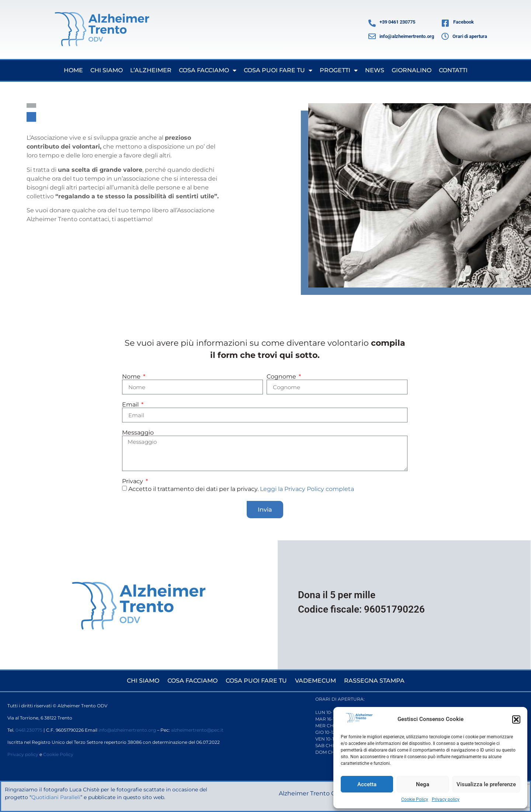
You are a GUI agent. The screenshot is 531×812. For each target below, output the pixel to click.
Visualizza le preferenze (486, 784)
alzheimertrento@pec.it (197, 730)
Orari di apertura (470, 36)
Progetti (339, 70)
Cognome (282, 377)
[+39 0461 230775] (372, 23)
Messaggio (138, 433)
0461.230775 (29, 730)
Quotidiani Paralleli (56, 797)
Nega (423, 784)
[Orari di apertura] (445, 36)
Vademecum (315, 681)
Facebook (464, 22)
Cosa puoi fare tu (278, 70)
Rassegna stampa (374, 681)
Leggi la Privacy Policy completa (307, 489)
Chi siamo (107, 70)
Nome (132, 377)
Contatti (453, 70)
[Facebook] (445, 23)
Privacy (133, 481)
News (375, 70)
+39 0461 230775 (397, 22)
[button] (516, 719)
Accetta (367, 784)
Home (73, 70)
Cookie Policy (415, 799)
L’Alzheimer (151, 70)
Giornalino (412, 70)
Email (131, 405)
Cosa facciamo (208, 70)
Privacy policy (446, 799)
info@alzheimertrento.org (407, 36)
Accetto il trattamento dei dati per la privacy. (241, 489)
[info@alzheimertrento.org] (372, 36)
